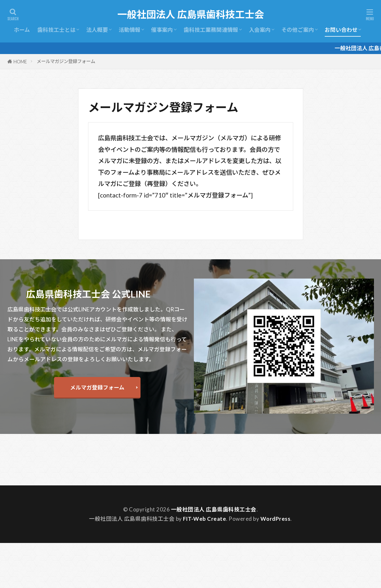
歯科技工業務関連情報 (211, 30)
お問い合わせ (341, 30)
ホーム (22, 30)
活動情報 (130, 30)
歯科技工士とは (56, 30)
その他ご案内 (298, 30)
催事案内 (162, 30)
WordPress (276, 519)
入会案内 (260, 30)
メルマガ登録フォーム (97, 387)
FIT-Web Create (204, 519)
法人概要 (97, 30)
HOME (20, 62)
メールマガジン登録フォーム (66, 61)
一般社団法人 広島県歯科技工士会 (191, 14)
